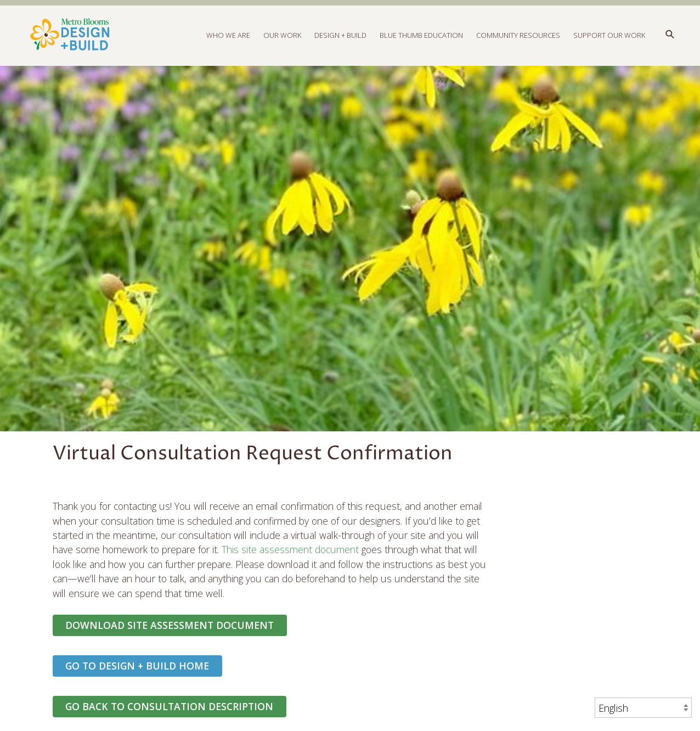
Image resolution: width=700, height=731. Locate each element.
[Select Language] (643, 708)
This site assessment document (290, 549)
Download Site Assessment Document (170, 625)
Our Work (282, 35)
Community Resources (518, 35)
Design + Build (340, 35)
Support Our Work (609, 35)
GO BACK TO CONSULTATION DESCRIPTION (169, 706)
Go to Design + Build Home (137, 666)
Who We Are (228, 35)
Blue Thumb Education (421, 35)
